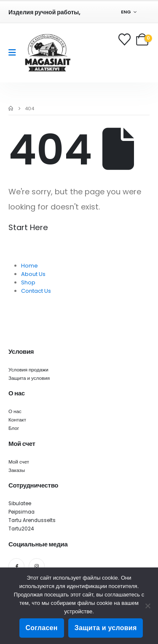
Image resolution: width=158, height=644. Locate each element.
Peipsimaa (21, 512)
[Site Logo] (48, 53)
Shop (28, 282)
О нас (15, 411)
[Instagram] (37, 566)
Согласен (42, 628)
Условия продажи (28, 370)
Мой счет (19, 462)
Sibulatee (20, 504)
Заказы (17, 470)
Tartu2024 (21, 529)
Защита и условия (29, 378)
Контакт (17, 420)
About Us (33, 274)
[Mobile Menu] (15, 53)
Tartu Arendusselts (32, 520)
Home (29, 266)
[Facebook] (16, 566)
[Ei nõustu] (147, 606)
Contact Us (36, 291)
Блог (14, 428)
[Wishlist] (125, 39)
